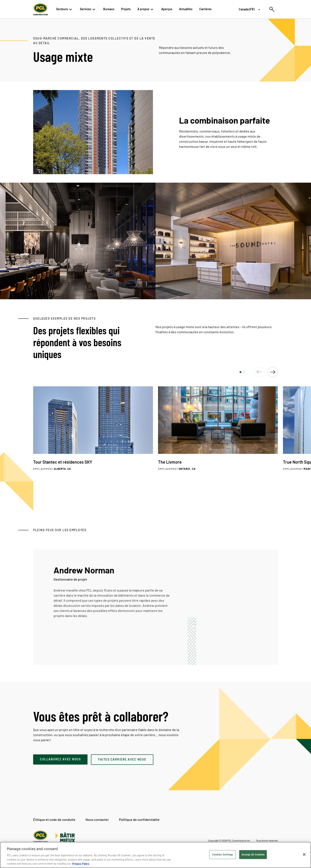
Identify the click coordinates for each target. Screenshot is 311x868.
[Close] (304, 855)
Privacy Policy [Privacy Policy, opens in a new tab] (81, 864)
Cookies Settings (223, 854)
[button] (240, 372)
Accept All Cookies (253, 854)
